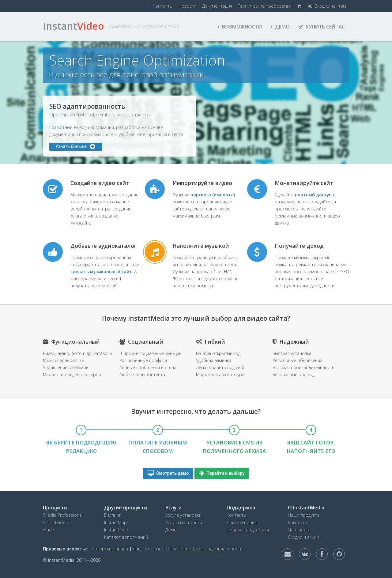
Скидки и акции (303, 537)
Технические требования (265, 6)
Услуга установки (183, 515)
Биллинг (113, 515)
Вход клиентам (327, 6)
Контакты (163, 6)
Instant (73, 26)
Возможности (240, 27)
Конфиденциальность (219, 549)
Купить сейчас (322, 27)
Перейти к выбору (222, 473)
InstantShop (116, 530)
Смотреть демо (168, 473)
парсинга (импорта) (213, 195)
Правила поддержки (248, 530)
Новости (187, 6)
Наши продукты (304, 515)
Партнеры (299, 530)
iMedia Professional (63, 515)
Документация (217, 6)
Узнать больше (76, 147)
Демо (280, 27)
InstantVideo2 (57, 522)
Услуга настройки (184, 522)
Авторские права (110, 549)
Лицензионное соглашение (162, 549)
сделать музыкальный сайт (101, 272)
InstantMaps (117, 522)
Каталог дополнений (126, 537)
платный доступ (313, 195)
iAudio (49, 530)
